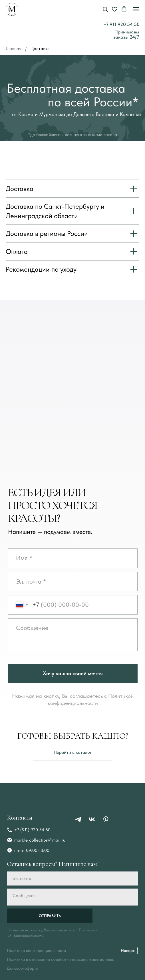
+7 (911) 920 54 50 (32, 830)
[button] (105, 9)
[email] (73, 582)
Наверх (128, 951)
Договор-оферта (23, 968)
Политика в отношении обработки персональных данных (60, 959)
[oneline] (73, 558)
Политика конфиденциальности (36, 951)
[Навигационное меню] (136, 9)
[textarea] (73, 635)
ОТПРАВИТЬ (50, 916)
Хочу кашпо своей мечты (73, 673)
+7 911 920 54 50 (122, 24)
